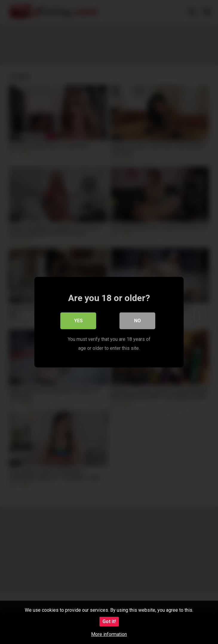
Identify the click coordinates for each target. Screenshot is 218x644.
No (138, 320)
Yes (78, 320)
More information (109, 634)
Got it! (109, 621)
